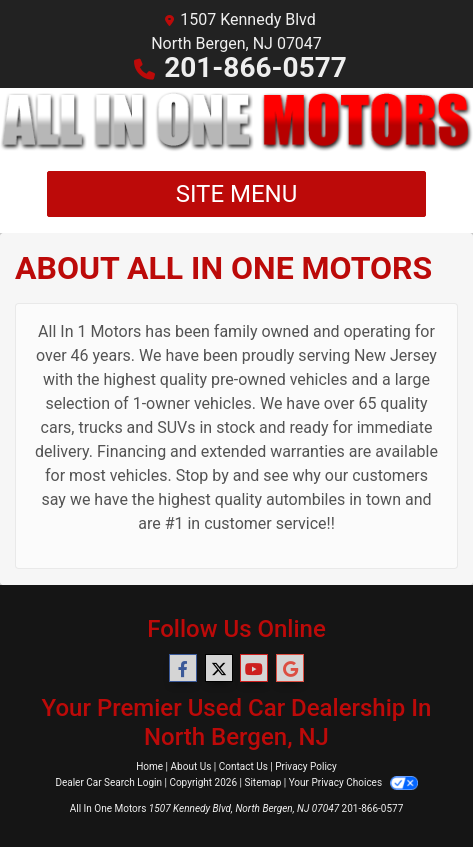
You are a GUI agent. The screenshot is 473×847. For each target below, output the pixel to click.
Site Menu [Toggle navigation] (237, 194)
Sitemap (262, 782)
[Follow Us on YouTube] (254, 669)
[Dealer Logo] (236, 121)
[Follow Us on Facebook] (183, 669)
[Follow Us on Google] (290, 669)
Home (149, 766)
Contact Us (243, 766)
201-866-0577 (255, 67)
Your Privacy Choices (353, 782)
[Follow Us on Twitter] (219, 669)
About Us (191, 766)
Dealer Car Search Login (108, 782)
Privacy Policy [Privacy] (306, 766)
